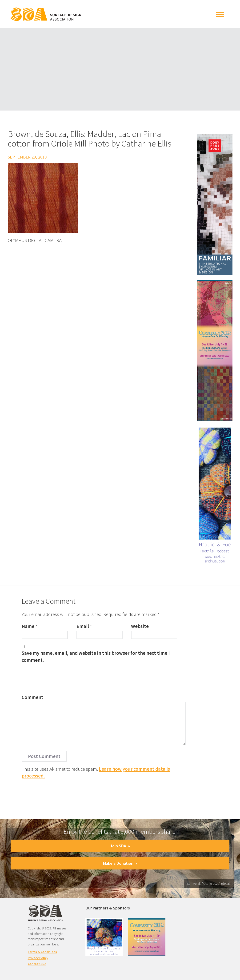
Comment (32, 697)
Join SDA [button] (120, 846)
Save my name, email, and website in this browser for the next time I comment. (96, 656)
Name (28, 626)
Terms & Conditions (42, 952)
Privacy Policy (38, 958)
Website (140, 626)
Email (83, 626)
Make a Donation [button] (120, 863)
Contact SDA (37, 964)
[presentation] (57, 680)
